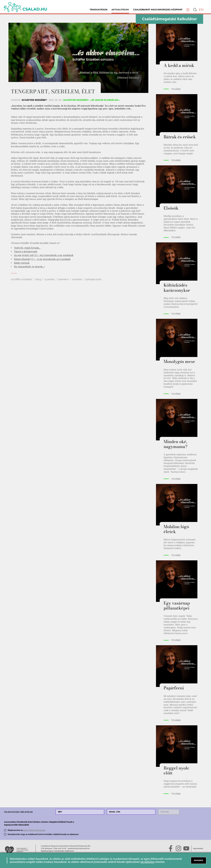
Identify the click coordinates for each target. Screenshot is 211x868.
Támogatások (99, 10)
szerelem (63, 279)
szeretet (77, 279)
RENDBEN (199, 860)
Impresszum (198, 848)
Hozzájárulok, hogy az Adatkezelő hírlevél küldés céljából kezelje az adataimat (43, 834)
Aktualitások (120, 10)
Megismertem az (26, 830)
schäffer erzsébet (21, 279)
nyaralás (49, 279)
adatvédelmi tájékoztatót (34, 830)
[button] (188, 10)
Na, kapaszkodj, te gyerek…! (29, 266)
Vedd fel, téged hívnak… (27, 248)
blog (38, 279)
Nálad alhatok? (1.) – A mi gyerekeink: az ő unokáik (42, 259)
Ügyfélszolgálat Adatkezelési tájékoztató (57, 851)
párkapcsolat (94, 279)
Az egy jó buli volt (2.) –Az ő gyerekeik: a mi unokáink (44, 255)
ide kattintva (148, 862)
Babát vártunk (22, 263)
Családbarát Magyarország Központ (158, 10)
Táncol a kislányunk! (26, 251)
